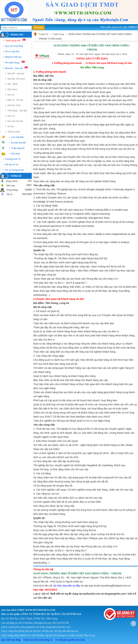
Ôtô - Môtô (12, 84)
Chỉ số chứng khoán (14, 170)
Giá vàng (15, 154)
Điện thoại (12, 89)
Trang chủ (17, 35)
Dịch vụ (11, 116)
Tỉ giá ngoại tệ (18, 148)
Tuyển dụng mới (17, 40)
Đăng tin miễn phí (13, 57)
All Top (11, 126)
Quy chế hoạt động (14, 46)
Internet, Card (14, 105)
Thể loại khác (14, 132)
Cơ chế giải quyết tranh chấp (70, 640)
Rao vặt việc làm (15, 121)
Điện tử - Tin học (15, 100)
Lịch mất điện (17, 137)
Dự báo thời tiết (18, 143)
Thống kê (16, 176)
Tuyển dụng (58, 34)
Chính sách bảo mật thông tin (38, 640)
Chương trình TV (13, 159)
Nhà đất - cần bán (16, 74)
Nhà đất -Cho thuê (16, 79)
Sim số (11, 95)
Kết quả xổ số (12, 165)
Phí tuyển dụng (16, 62)
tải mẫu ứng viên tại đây (67, 586)
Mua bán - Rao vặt (18, 68)
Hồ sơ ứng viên (12, 52)
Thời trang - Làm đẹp (17, 111)
